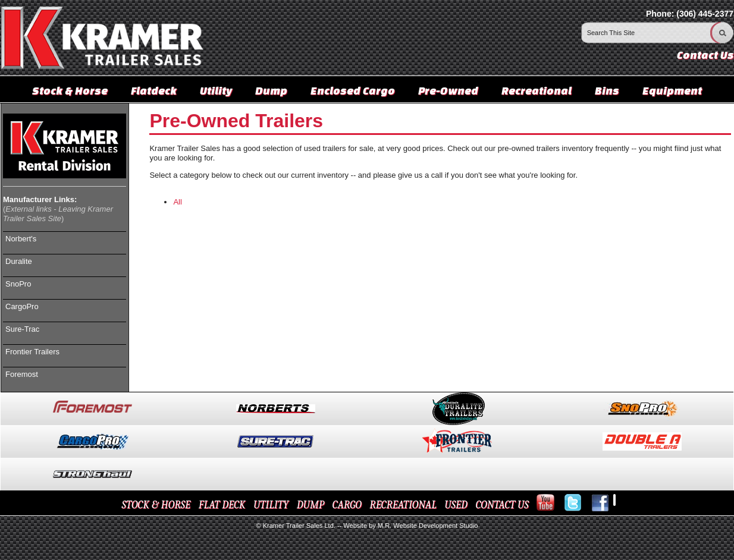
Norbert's (21, 239)
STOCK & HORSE (156, 505)
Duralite (19, 261)
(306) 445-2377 (705, 14)
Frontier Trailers (32, 352)
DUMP (310, 505)
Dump (271, 90)
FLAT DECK (222, 505)
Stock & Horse (70, 90)
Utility (216, 90)
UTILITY (271, 505)
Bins (607, 90)
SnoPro (18, 284)
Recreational (537, 90)
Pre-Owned (448, 90)
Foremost (22, 374)
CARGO (347, 505)
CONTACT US (502, 505)
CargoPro (22, 306)
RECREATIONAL (403, 505)
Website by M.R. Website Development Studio (410, 526)
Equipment (672, 90)
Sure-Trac (22, 329)
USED (456, 505)
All (177, 202)
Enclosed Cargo (353, 90)
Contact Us (705, 55)
